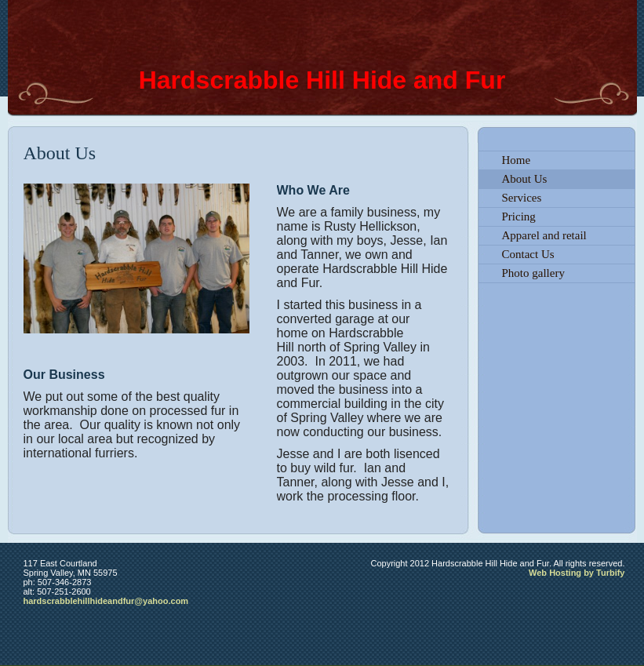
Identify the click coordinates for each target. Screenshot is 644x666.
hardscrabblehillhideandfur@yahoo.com (106, 601)
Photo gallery (533, 273)
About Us (525, 179)
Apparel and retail (544, 235)
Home (517, 160)
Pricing (519, 217)
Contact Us (528, 254)
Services (522, 198)
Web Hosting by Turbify (577, 573)
